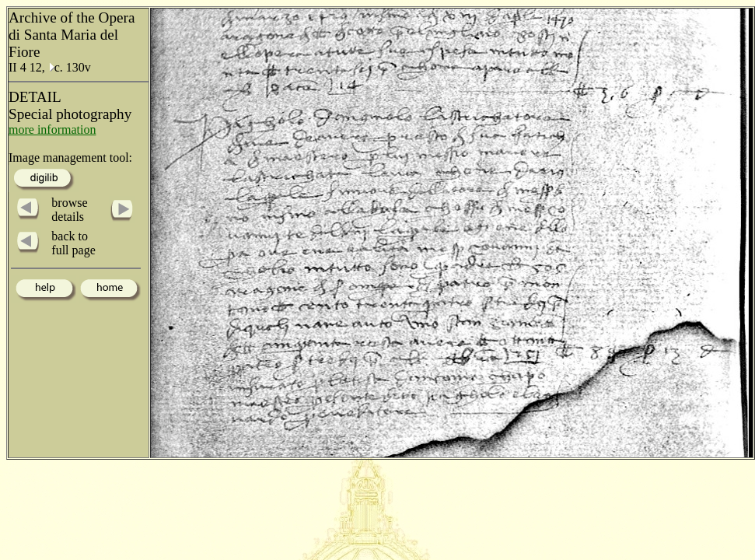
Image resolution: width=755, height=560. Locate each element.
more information (52, 129)
